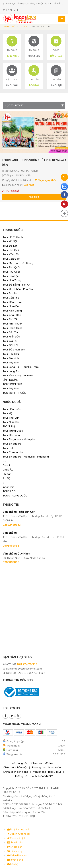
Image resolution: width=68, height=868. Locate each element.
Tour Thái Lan (11, 418)
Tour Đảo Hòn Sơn (14, 350)
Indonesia (9, 487)
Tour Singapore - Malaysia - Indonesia (26, 457)
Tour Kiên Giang (12, 311)
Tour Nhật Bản (11, 422)
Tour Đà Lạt (10, 246)
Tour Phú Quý (11, 250)
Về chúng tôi (19, 763)
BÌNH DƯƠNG (11, 380)
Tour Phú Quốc (12, 267)
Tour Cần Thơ (11, 298)
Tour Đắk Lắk (11, 345)
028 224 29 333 (27, 664)
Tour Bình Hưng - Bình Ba (18, 376)
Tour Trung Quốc (13, 431)
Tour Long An (11, 371)
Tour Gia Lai (10, 341)
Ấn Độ (7, 478)
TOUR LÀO (9, 491)
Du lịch (23, 27)
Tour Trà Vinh (11, 358)
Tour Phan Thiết (12, 328)
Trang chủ (9, 27)
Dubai (6, 465)
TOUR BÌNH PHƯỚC (14, 393)
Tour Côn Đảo (11, 259)
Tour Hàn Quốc (12, 409)
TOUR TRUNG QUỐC (15, 496)
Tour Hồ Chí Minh (13, 237)
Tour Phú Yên (11, 319)
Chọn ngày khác (46, 180)
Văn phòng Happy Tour (47, 772)
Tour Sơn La (10, 293)
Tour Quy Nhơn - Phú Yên (18, 289)
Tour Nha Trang (12, 280)
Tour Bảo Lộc (11, 276)
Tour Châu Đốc (12, 315)
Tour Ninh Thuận (13, 324)
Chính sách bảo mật (15, 767)
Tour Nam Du (11, 306)
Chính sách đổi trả (42, 763)
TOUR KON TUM (12, 384)
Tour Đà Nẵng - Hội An (17, 285)
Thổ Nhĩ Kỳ (9, 426)
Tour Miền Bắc (11, 337)
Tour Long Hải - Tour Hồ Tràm (21, 367)
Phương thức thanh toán (46, 767)
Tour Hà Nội (10, 241)
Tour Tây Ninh (11, 363)
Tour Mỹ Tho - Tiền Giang (18, 263)
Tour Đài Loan (11, 435)
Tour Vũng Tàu (12, 254)
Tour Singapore (12, 444)
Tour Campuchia (13, 452)
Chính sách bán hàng (16, 772)
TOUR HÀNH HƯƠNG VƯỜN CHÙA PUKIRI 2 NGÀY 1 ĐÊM (34, 162)
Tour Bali (8, 448)
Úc (4, 461)
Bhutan (7, 474)
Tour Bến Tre (10, 332)
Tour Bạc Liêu (11, 354)
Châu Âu (8, 470)
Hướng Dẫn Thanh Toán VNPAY (34, 776)
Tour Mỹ (8, 413)
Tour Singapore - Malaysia (19, 439)
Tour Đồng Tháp (13, 302)
